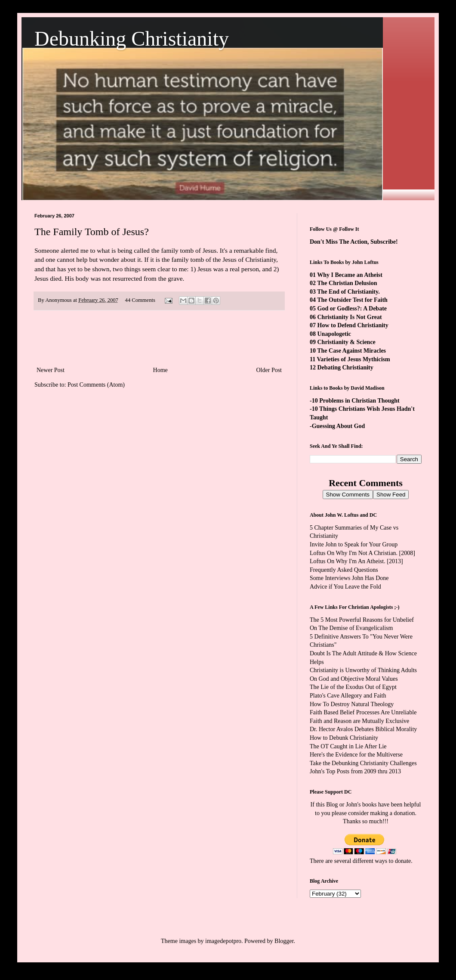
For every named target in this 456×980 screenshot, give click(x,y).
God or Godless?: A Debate (352, 309)
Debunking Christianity (132, 39)
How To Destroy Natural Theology (352, 704)
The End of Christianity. (348, 292)
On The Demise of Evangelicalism (351, 628)
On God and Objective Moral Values (354, 679)
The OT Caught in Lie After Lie (348, 746)
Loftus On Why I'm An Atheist (347, 561)
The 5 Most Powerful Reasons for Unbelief (362, 620)
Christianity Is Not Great (350, 317)
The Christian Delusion (347, 283)
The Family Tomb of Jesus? (92, 232)
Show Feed (391, 495)
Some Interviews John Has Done (349, 578)
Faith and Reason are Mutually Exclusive (359, 721)
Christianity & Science (347, 342)
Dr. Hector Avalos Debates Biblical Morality (363, 729)
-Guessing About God (337, 426)
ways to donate (393, 861)
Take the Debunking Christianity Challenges (363, 763)
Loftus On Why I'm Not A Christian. (354, 553)
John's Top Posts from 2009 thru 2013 (355, 771)
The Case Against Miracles (351, 351)
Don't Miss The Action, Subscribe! (354, 242)
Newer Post (51, 370)
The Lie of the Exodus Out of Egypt (353, 687)
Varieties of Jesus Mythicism (353, 359)
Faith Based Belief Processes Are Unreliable (363, 712)
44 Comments (140, 300)
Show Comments (348, 495)
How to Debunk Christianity (344, 738)
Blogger (284, 941)
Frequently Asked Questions (344, 570)
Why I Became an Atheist (350, 275)
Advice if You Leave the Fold (345, 587)
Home (160, 370)
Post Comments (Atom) (96, 385)
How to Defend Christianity (353, 325)
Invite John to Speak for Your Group (354, 544)
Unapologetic (334, 334)
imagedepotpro (223, 941)
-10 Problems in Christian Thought (355, 401)
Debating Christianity (345, 367)
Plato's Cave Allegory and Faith (348, 696)
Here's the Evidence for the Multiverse (356, 755)
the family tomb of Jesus (184, 250)
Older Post (269, 370)
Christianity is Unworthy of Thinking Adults (363, 670)
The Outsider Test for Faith (352, 300)
